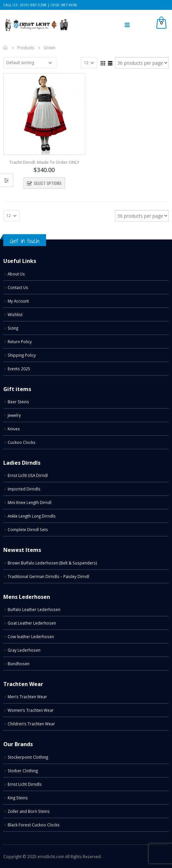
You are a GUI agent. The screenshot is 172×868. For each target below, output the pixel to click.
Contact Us (18, 287)
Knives (14, 429)
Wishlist (15, 314)
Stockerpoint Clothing (28, 757)
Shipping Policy (22, 355)
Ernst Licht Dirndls (25, 784)
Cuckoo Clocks (22, 442)
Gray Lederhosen (24, 650)
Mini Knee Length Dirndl (29, 502)
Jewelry (14, 415)
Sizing (13, 328)
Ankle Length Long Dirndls (32, 516)
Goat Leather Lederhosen (32, 623)
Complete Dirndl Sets (28, 529)
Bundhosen (19, 664)
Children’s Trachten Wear (31, 724)
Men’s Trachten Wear (27, 697)
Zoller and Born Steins (29, 811)
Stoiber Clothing (23, 771)
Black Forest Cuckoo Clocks (34, 825)
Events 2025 (19, 369)
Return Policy (20, 342)
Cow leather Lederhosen (31, 636)
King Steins (18, 798)
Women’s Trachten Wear (31, 710)
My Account (18, 301)
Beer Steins (18, 402)
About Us (16, 274)
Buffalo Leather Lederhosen (34, 609)
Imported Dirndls (24, 489)
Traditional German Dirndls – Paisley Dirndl (48, 576)
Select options (48, 183)
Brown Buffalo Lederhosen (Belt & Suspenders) (52, 563)
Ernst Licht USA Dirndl (28, 475)
